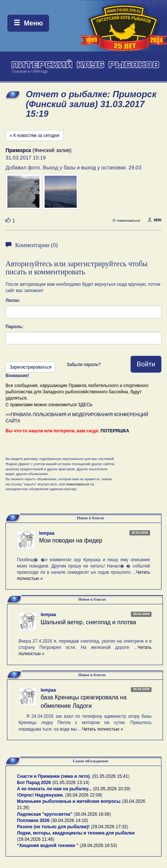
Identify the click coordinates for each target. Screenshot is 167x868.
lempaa (47, 533)
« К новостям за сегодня (34, 136)
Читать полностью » (102, 729)
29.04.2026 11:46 (36, 839)
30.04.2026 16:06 (92, 814)
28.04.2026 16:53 (98, 846)
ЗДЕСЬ (85, 405)
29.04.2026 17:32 (109, 827)
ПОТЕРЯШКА (115, 431)
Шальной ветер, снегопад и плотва (88, 622)
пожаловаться (126, 220)
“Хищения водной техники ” (48, 846)
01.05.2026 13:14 (71, 783)
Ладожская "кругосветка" (45, 814)
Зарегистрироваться (30, 367)
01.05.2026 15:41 (111, 776)
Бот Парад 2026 (34, 783)
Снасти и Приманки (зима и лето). (54, 776)
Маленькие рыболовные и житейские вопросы (69, 801)
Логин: (13, 301)
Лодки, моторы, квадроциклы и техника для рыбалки (76, 833)
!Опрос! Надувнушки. (40, 795)
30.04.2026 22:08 (83, 795)
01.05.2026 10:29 (112, 789)
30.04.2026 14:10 (69, 820)
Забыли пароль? (83, 365)
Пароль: (15, 327)
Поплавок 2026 (33, 820)
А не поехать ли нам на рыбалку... (54, 789)
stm (154, 220)
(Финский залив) (39, 150)
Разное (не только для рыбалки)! (53, 827)
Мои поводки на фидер (71, 540)
